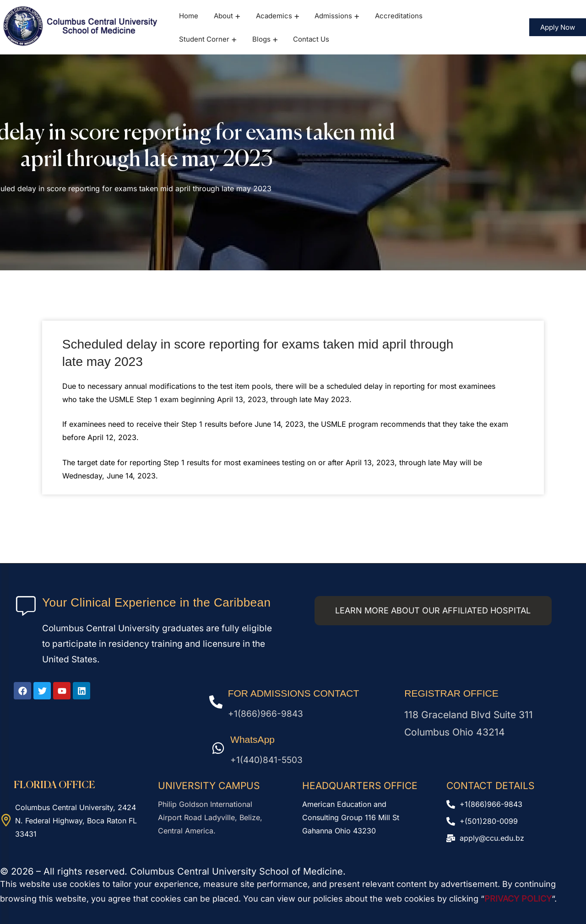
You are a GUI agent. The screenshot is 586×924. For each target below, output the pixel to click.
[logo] (81, 27)
